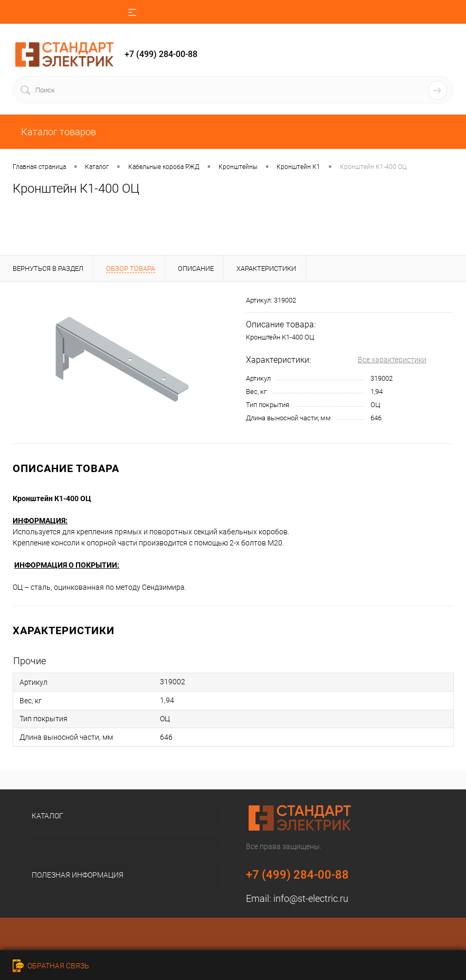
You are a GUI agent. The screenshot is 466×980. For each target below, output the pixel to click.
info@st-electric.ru (311, 898)
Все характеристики (392, 360)
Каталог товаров (58, 132)
